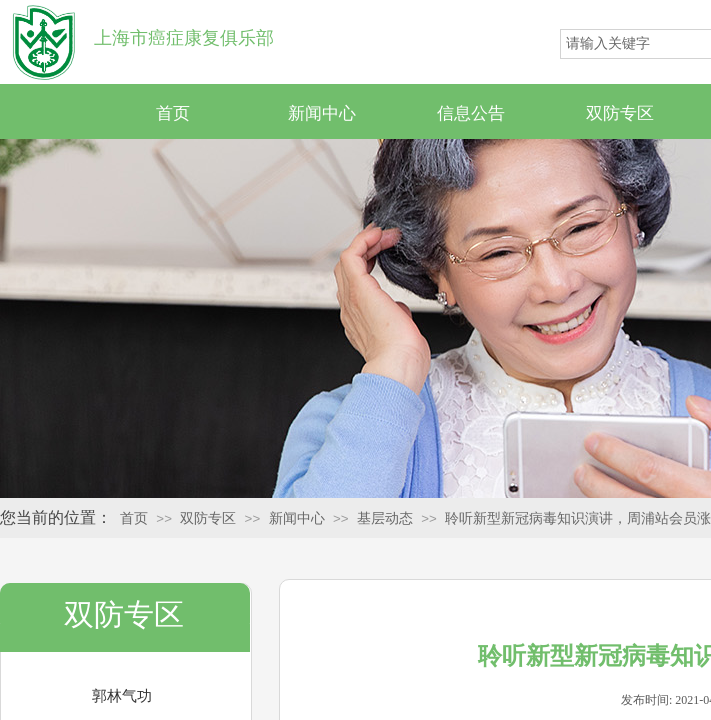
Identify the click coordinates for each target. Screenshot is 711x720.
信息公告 (471, 113)
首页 (173, 113)
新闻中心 (322, 113)
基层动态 (385, 518)
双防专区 (620, 113)
